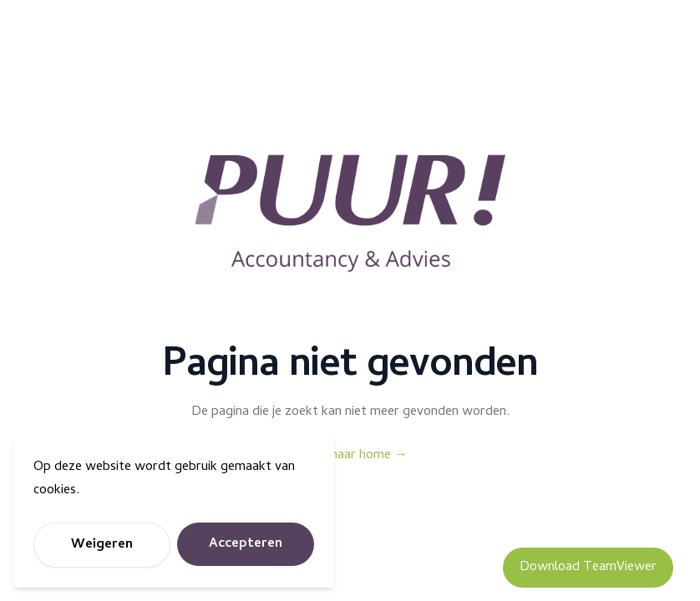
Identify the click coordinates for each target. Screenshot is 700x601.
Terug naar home (350, 456)
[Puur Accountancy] (350, 214)
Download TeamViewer (588, 568)
